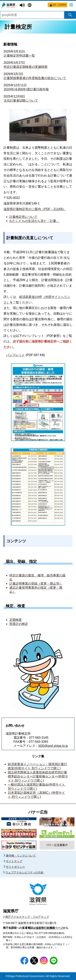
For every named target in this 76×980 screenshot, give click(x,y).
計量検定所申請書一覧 (19, 56)
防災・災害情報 (59, 5)
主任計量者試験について (21, 101)
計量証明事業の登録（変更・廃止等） (36, 584)
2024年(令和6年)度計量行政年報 (26, 89)
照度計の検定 (19, 624)
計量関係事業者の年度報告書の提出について (35, 78)
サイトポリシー (15, 867)
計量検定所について (23, 217)
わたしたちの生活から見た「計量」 (34, 221)
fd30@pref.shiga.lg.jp (53, 746)
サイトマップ (14, 861)
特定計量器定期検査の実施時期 (26, 67)
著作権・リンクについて (21, 856)
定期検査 (16, 620)
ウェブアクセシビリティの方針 (25, 872)
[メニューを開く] (71, 5)
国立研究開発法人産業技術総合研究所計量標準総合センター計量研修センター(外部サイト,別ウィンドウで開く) (38, 776)
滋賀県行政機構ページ (49, 928)
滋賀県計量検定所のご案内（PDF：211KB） (35, 209)
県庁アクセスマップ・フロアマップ (27, 917)
